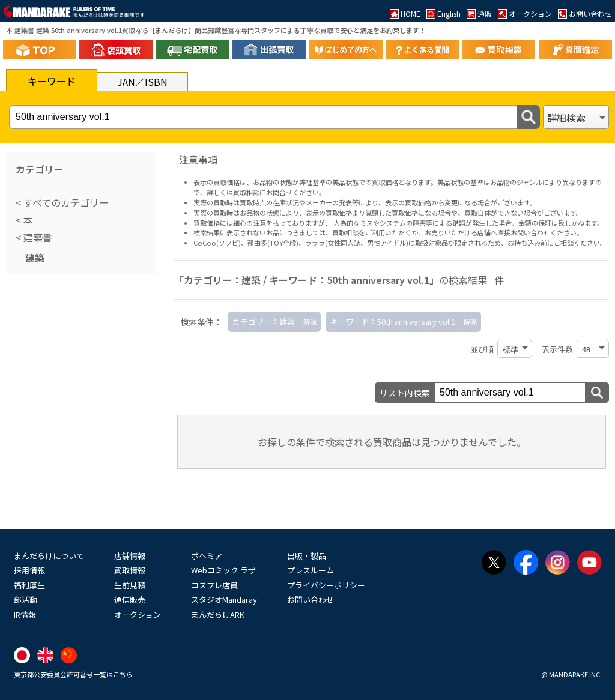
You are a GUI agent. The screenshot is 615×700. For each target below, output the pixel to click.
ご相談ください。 (580, 243)
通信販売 (130, 599)
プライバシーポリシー (326, 585)
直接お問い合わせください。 (540, 232)
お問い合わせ (311, 599)
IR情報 (25, 614)
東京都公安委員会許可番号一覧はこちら (73, 674)
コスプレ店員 (214, 585)
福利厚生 (29, 585)
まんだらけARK (218, 614)
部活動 (26, 599)
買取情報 (130, 570)
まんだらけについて (49, 556)
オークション (138, 614)
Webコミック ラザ (223, 570)
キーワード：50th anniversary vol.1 (393, 321)
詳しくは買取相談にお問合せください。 (266, 192)
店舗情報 (130, 556)
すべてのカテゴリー (65, 202)
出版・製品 (307, 556)
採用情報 (29, 570)
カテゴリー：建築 (264, 321)
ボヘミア (207, 556)
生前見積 (130, 585)
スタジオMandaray (224, 599)
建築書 (37, 237)
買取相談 (345, 232)
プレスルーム (311, 570)
